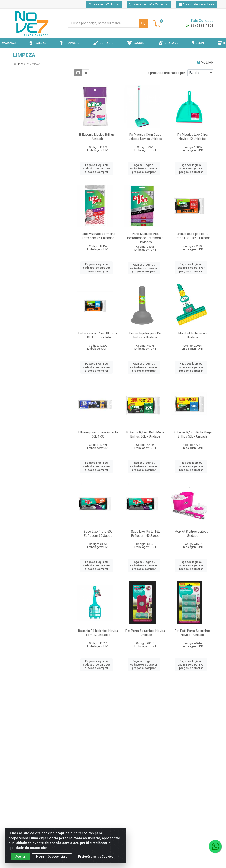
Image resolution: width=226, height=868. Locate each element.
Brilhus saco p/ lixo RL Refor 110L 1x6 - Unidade (193, 236)
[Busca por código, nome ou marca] (103, 23)
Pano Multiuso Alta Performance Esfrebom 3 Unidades (145, 238)
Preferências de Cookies (96, 861)
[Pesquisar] (143, 23)
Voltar (205, 62)
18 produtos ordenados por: (166, 73)
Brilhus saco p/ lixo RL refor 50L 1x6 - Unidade (98, 335)
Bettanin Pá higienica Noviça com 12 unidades (98, 633)
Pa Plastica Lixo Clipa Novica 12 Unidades (193, 137)
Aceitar (20, 861)
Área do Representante (197, 4)
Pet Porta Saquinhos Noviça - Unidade (145, 633)
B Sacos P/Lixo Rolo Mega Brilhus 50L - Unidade (193, 434)
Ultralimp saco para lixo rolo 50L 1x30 (98, 434)
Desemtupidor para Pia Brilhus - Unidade (145, 335)
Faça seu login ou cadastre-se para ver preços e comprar (96, 169)
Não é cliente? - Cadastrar (149, 4)
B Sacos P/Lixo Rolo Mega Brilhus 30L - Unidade (145, 434)
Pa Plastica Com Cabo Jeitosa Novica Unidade (145, 137)
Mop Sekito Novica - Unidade (193, 335)
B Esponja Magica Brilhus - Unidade (98, 137)
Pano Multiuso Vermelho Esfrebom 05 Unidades (98, 236)
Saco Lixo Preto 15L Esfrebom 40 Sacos (145, 534)
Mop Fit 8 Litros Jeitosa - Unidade (193, 534)
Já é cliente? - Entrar (104, 4)
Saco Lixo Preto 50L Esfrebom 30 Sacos (98, 534)
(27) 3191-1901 (200, 25)
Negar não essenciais (52, 861)
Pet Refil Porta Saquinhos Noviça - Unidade (193, 633)
